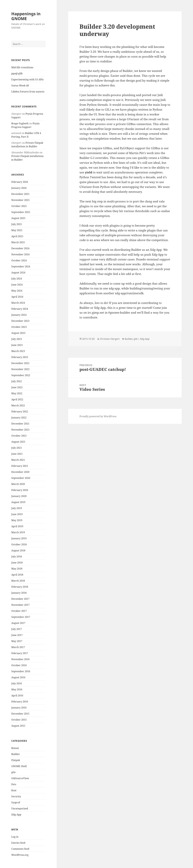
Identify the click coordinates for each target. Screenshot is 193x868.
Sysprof (16, 802)
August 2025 (18, 218)
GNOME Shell (19, 766)
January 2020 (19, 496)
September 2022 (21, 375)
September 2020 (21, 478)
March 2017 (18, 647)
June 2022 (17, 387)
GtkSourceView (20, 778)
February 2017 (20, 653)
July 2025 (17, 224)
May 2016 (17, 689)
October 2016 (19, 665)
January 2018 (19, 593)
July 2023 (17, 339)
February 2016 (20, 702)
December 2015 (20, 714)
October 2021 (19, 436)
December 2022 (20, 363)
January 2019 (19, 538)
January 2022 (19, 418)
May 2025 (17, 230)
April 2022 (17, 399)
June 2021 (17, 454)
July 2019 (17, 508)
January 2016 (19, 708)
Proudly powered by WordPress (98, 416)
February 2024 (20, 309)
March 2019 (18, 532)
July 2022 (17, 381)
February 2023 (20, 357)
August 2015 (18, 726)
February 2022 (20, 411)
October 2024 (19, 260)
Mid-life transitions (22, 67)
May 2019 (17, 520)
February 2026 (20, 182)
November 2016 (20, 659)
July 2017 (17, 629)
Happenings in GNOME (26, 16)
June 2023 (17, 345)
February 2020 (20, 490)
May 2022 (17, 393)
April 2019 (17, 526)
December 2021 (20, 424)
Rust (14, 790)
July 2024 (17, 279)
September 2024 (21, 266)
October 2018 (19, 544)
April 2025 (17, 236)
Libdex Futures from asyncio (28, 92)
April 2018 (17, 575)
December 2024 (20, 248)
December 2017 (20, 599)
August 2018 (18, 550)
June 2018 (17, 563)
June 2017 (17, 635)
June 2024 (17, 285)
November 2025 (20, 200)
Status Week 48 (20, 86)
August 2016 (18, 677)
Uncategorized (20, 808)
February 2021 (20, 466)
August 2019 (18, 502)
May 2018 (17, 569)
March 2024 (18, 303)
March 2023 (18, 351)
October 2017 (19, 611)
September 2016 (21, 671)
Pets (14, 784)
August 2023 (18, 333)
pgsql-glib (17, 73)
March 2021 (18, 460)
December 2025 (20, 194)
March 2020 (18, 484)
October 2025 (19, 206)
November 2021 (20, 430)
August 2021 (18, 442)
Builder (16, 754)
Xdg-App (16, 815)
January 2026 (19, 188)
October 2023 (19, 327)
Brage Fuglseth (20, 123)
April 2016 (17, 695)
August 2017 (18, 623)
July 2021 (17, 448)
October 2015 (19, 720)
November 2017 (20, 605)
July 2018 (17, 557)
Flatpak (16, 760)
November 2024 (20, 254)
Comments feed (20, 849)
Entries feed (18, 843)
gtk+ (14, 772)
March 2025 (18, 242)
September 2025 (21, 212)
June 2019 (17, 514)
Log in (15, 837)
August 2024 (18, 273)
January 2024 (19, 315)
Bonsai (15, 748)
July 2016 (17, 683)
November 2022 (20, 369)
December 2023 (20, 321)
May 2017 (17, 641)
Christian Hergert (110, 339)
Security (16, 796)
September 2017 (21, 617)
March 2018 (18, 581)
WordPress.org (20, 855)
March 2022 (18, 405)
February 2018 (20, 587)
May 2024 (17, 291)
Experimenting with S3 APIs (27, 79)
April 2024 (17, 297)
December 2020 (20, 472)
